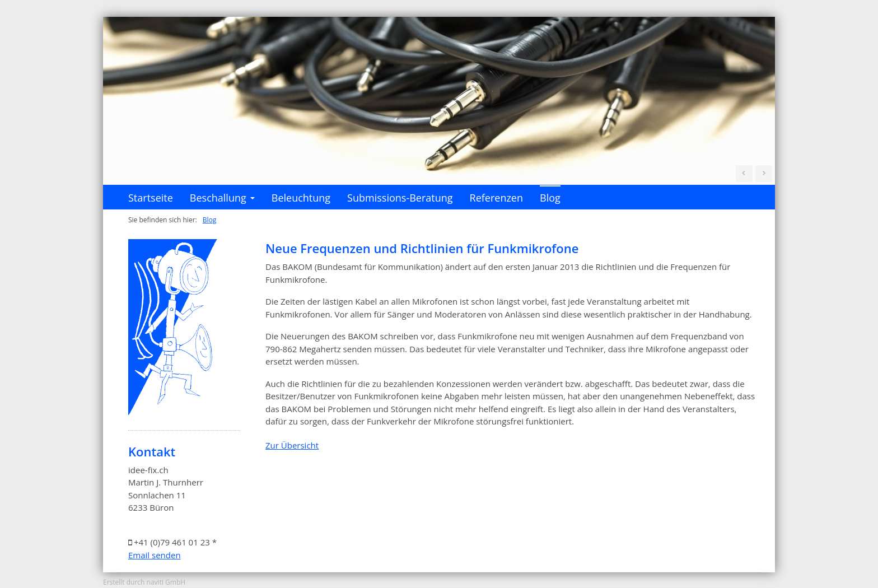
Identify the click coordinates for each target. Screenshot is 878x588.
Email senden (155, 555)
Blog (550, 198)
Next (764, 174)
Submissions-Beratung (400, 198)
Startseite (151, 198)
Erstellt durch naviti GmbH (144, 582)
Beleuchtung (301, 198)
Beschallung (222, 200)
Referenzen (496, 198)
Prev (744, 174)
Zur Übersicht (292, 445)
